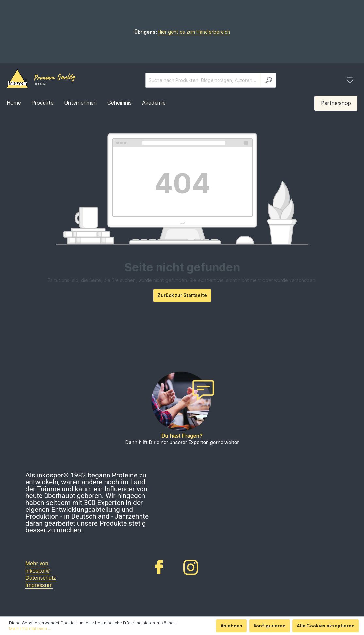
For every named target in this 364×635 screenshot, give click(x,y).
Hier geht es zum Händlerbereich (194, 32)
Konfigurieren (270, 626)
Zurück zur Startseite (182, 295)
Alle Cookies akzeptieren (326, 626)
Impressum (39, 585)
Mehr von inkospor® (38, 567)
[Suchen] (268, 80)
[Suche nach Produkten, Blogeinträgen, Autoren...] (203, 80)
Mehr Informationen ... (30, 629)
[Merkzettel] (350, 80)
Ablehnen (231, 626)
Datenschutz (41, 578)
